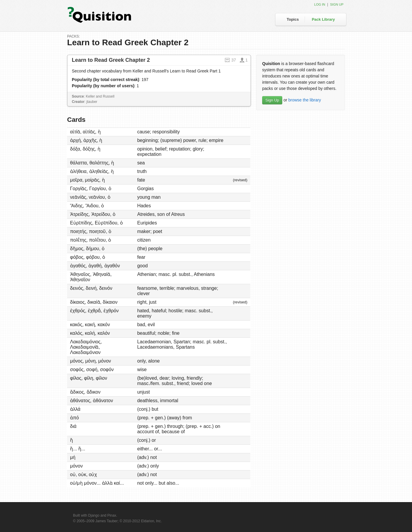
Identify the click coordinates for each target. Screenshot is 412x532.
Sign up (337, 4)
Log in (320, 4)
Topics (293, 19)
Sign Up (272, 100)
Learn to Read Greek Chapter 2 (111, 60)
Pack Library (323, 19)
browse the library (305, 100)
